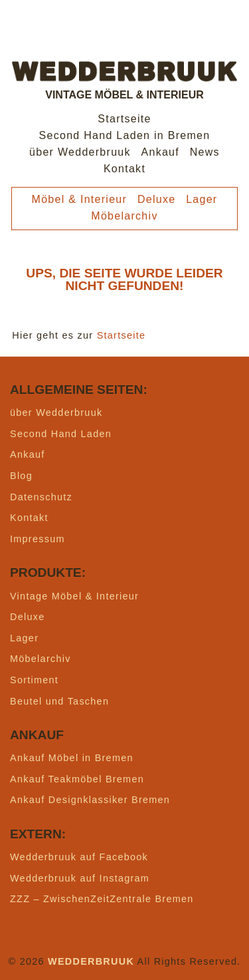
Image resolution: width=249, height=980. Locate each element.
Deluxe (157, 199)
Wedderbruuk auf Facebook (79, 857)
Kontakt (124, 169)
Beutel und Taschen (59, 701)
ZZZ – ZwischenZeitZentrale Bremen (102, 899)
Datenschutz (41, 497)
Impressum (38, 539)
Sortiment (34, 680)
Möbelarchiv (124, 216)
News (205, 152)
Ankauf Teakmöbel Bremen (77, 779)
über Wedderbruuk (80, 152)
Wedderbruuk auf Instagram (80, 878)
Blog (21, 476)
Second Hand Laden (61, 434)
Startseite (124, 119)
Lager (202, 199)
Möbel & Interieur (80, 199)
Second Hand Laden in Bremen (125, 135)
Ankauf (161, 152)
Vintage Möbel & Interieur (74, 596)
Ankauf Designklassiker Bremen (90, 800)
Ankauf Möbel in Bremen (72, 758)
